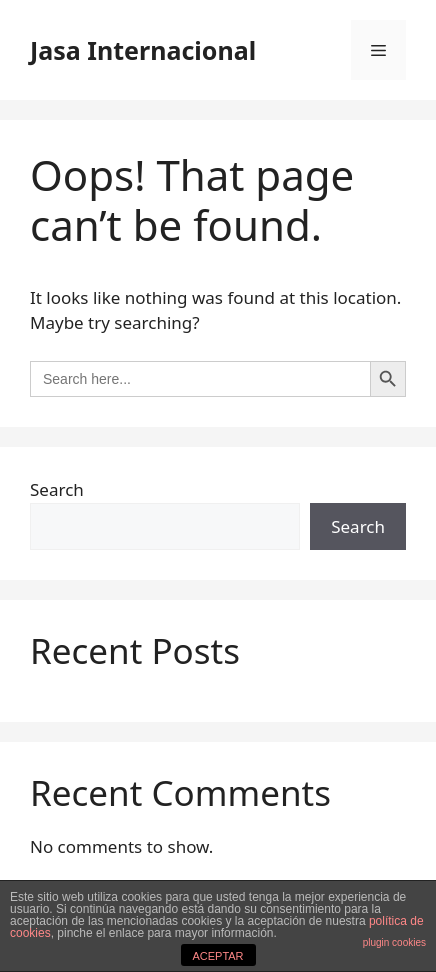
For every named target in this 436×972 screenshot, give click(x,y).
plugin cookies (394, 942)
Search (57, 489)
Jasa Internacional (143, 50)
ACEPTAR (217, 956)
